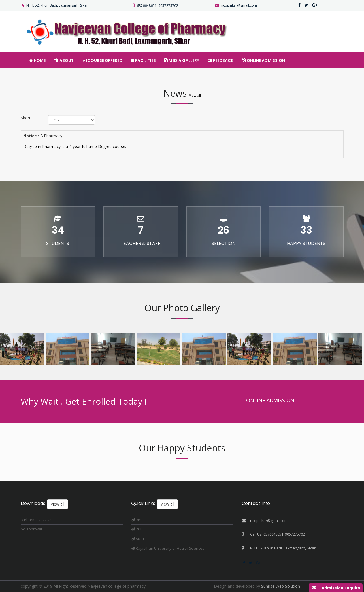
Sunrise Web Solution (281, 586)
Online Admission (263, 60)
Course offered (102, 60)
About (64, 60)
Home (37, 60)
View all (195, 95)
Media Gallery (182, 60)
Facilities (143, 60)
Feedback (221, 60)
